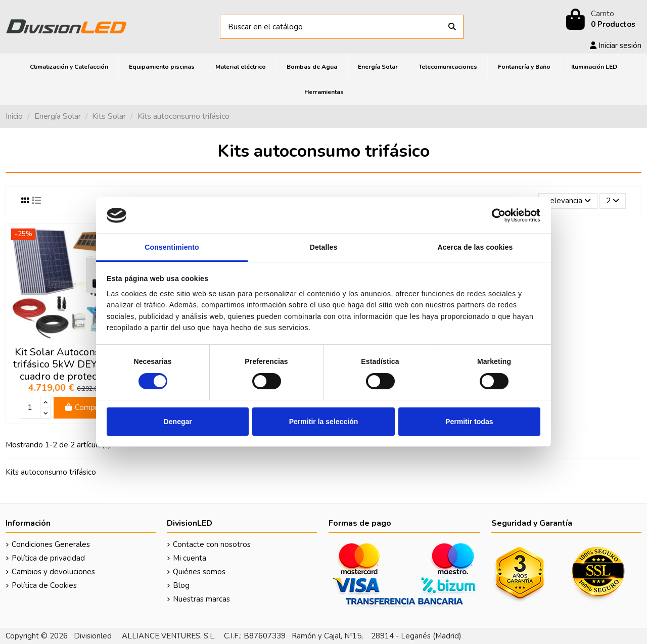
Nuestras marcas (201, 599)
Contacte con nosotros (212, 544)
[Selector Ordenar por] (568, 201)
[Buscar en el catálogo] (452, 27)
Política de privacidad (48, 558)
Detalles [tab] (324, 247)
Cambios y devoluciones (53, 572)
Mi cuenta (190, 558)
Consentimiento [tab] (172, 247)
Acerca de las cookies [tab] (475, 247)
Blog (181, 585)
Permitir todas (469, 422)
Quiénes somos (199, 572)
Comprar (84, 407)
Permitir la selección (324, 422)
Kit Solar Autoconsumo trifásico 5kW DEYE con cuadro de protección (67, 364)
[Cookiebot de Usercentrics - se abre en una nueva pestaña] (496, 215)
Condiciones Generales (51, 544)
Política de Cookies (44, 585)
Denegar (178, 422)
